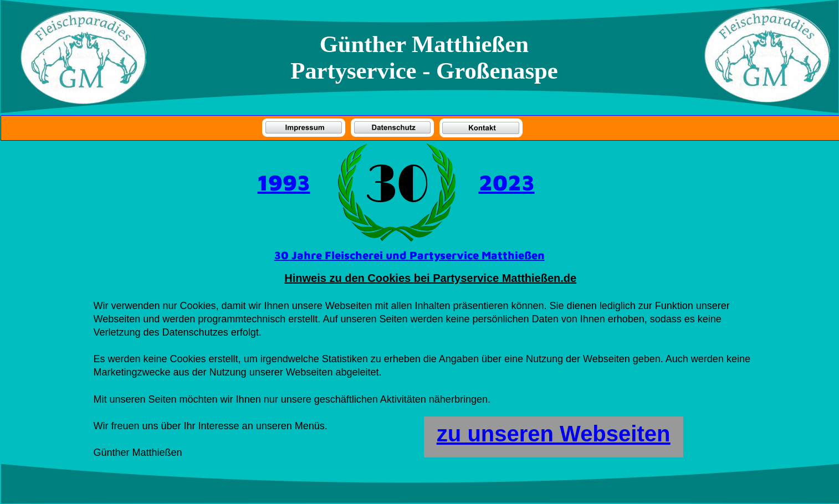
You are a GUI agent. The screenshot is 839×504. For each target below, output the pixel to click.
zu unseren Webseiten (554, 434)
